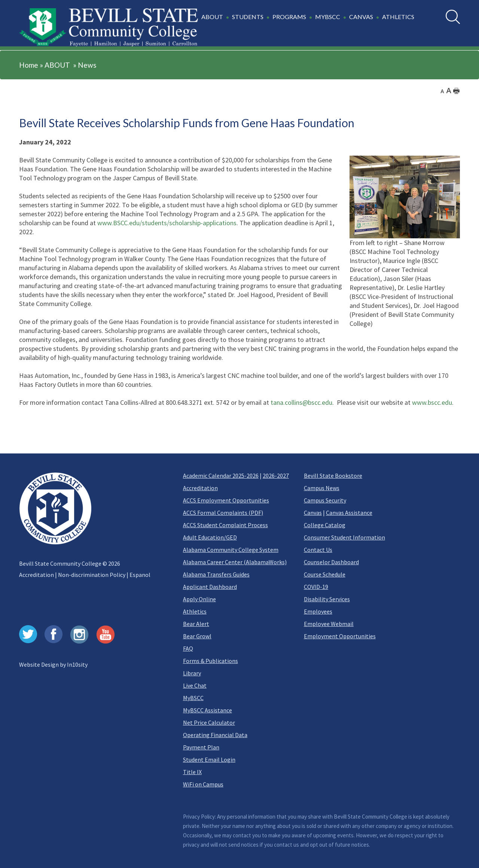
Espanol (140, 575)
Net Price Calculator (209, 722)
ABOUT (57, 65)
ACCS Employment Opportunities (226, 500)
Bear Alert (196, 624)
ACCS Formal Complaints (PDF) (223, 513)
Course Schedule (325, 574)
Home (29, 65)
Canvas (313, 513)
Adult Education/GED (210, 537)
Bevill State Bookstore (333, 476)
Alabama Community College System (231, 550)
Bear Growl (197, 636)
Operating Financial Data (215, 735)
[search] (453, 17)
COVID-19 (316, 587)
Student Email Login (209, 759)
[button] (309, 21)
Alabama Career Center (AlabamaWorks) (235, 562)
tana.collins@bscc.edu (301, 402)
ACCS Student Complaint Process (225, 525)
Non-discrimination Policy (92, 575)
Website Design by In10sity (53, 664)
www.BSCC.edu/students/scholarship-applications (167, 223)
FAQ (188, 648)
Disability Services (327, 599)
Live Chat (195, 685)
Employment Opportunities (340, 636)
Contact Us (318, 550)
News (87, 65)
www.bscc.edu (432, 402)
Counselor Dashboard (331, 562)
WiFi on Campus (203, 784)
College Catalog (325, 525)
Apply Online (199, 599)
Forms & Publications (210, 661)
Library (192, 673)
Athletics (195, 611)
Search (446, 10)
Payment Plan (201, 747)
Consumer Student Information (344, 537)
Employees (318, 611)
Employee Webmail (329, 624)
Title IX (192, 772)
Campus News (322, 488)
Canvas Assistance (349, 513)
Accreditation (36, 575)
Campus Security (325, 500)
